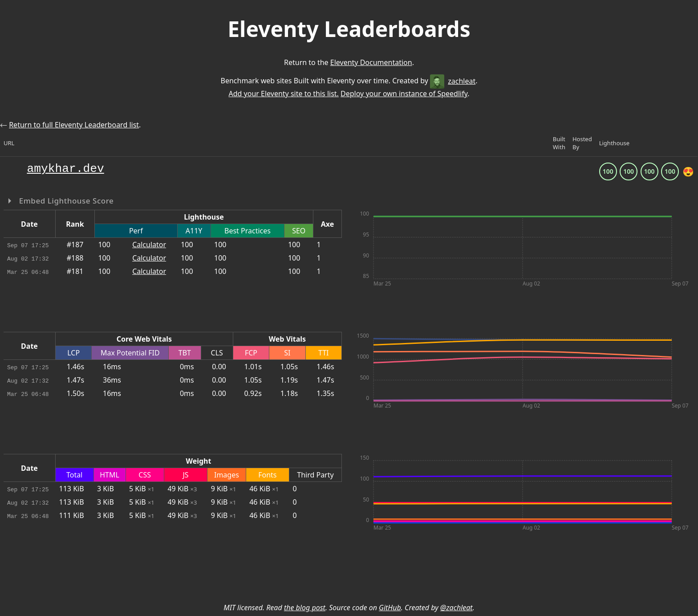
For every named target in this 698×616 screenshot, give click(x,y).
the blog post (305, 608)
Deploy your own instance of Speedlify (404, 94)
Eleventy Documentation (371, 62)
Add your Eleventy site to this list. (283, 94)
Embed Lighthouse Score (65, 201)
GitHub (390, 608)
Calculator (149, 245)
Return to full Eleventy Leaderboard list (74, 125)
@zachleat (457, 608)
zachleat (453, 81)
